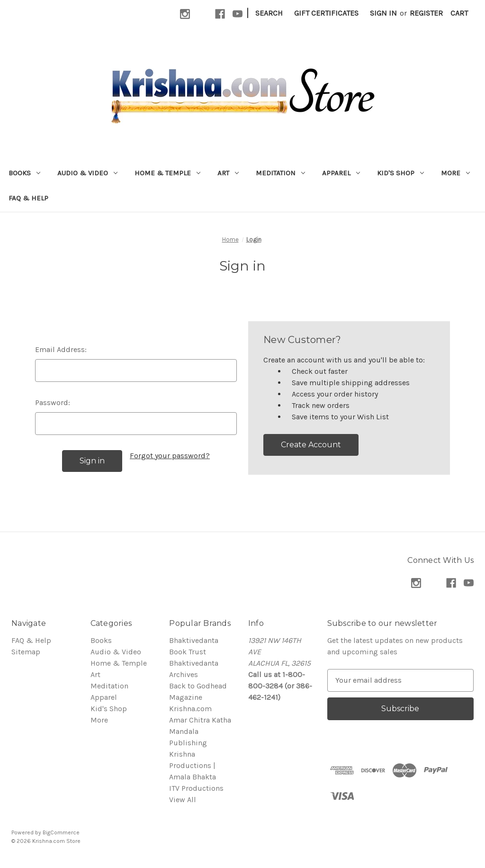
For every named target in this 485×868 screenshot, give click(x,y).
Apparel (341, 173)
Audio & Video (87, 173)
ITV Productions (196, 788)
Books (24, 173)
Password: (53, 402)
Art (228, 173)
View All (183, 800)
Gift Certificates (326, 13)
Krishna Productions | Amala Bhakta (193, 765)
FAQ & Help (28, 198)
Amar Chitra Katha (200, 720)
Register (426, 13)
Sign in (383, 13)
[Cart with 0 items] (459, 13)
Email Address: (61, 349)
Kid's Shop (400, 173)
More (455, 173)
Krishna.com (190, 709)
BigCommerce (61, 832)
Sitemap (26, 652)
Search (269, 13)
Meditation (280, 173)
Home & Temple (167, 173)
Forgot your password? (170, 456)
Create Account (311, 445)
